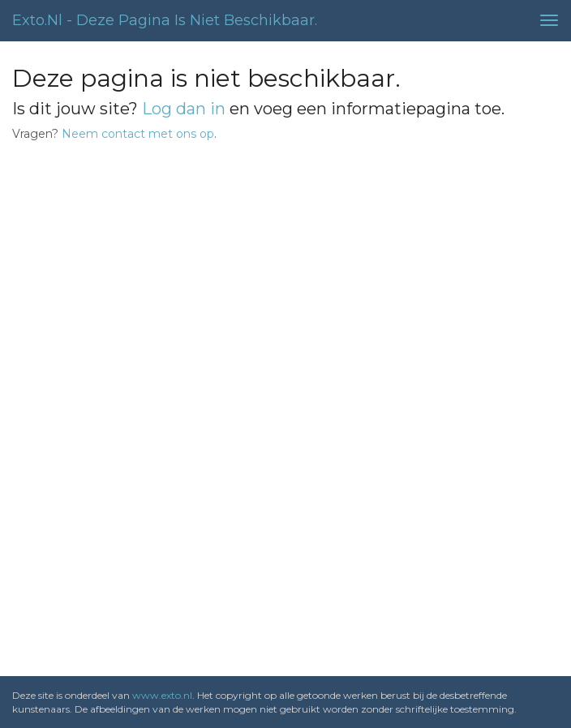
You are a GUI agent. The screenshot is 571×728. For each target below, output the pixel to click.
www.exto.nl (162, 695)
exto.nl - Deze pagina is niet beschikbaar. (165, 20)
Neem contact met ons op (138, 134)
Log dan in (184, 109)
